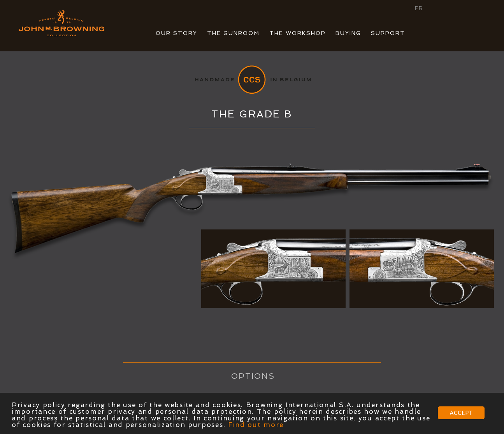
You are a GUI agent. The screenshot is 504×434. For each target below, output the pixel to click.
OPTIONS (253, 376)
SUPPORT (388, 33)
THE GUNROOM (233, 33)
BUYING (348, 33)
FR (419, 8)
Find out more (256, 425)
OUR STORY (176, 33)
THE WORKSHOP (298, 33)
